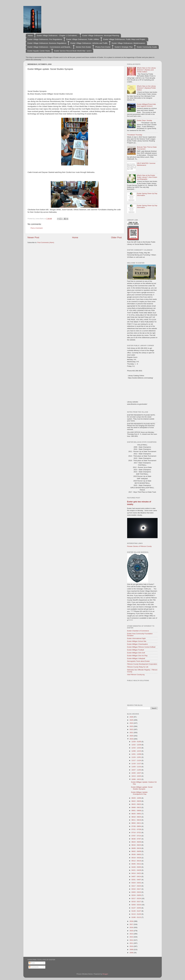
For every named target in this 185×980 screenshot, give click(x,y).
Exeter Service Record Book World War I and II (73, 51)
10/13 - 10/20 (137, 776)
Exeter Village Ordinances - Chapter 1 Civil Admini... (58, 35)
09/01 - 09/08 (137, 811)
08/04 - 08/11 (137, 823)
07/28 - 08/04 (137, 826)
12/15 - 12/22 (137, 748)
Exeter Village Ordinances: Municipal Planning (101, 35)
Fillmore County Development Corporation (142, 664)
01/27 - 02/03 (137, 908)
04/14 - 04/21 (137, 873)
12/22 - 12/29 (137, 745)
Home (30, 35)
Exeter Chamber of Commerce (138, 631)
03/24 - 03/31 (137, 883)
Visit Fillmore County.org (136, 675)
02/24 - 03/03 (137, 895)
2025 (132, 720)
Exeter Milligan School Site (137, 641)
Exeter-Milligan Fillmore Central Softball (141, 647)
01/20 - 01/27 (137, 911)
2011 (132, 943)
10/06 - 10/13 (137, 779)
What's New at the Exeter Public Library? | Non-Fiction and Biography (147, 177)
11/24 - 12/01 (137, 757)
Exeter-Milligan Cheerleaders (138, 644)
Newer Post (33, 237)
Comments (34, 967)
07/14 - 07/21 (137, 832)
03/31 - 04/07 (137, 880)
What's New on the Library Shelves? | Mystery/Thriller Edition (146, 88)
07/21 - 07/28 (137, 829)
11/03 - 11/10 (137, 767)
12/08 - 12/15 (137, 751)
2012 (132, 940)
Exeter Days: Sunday (145, 120)
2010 (132, 946)
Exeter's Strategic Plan (124, 47)
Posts (32, 963)
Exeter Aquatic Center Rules (39, 51)
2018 (132, 921)
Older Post (116, 237)
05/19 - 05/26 (137, 858)
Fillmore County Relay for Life (138, 667)
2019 (132, 739)
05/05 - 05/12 (137, 864)
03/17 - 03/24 (137, 886)
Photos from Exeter (103, 47)
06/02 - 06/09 (137, 851)
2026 (132, 717)
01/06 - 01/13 (137, 917)
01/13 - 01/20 (137, 914)
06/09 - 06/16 (137, 848)
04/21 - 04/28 (137, 870)
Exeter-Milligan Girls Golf (136, 653)
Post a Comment (37, 228)
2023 (132, 726)
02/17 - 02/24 (137, 898)
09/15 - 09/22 (137, 804)
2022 (132, 729)
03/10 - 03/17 (137, 889)
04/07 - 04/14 (137, 877)
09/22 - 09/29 (137, 801)
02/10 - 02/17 (137, 902)
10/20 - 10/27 (137, 773)
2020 (132, 736)
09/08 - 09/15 (137, 807)
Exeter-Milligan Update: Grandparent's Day (139, 793)
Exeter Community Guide (147, 47)
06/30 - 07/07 (137, 839)
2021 (132, 733)
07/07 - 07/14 (137, 836)
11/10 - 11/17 (137, 764)
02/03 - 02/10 (137, 905)
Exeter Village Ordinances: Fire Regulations (45, 39)
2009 (132, 950)
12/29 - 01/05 (137, 742)
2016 (132, 927)
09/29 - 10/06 (137, 798)
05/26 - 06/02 (137, 854)
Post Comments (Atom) (46, 242)
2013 (132, 937)
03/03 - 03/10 (137, 892)
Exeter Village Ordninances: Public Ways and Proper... (125, 39)
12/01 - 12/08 (137, 754)
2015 (132, 931)
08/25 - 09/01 (137, 814)
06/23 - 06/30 (137, 842)
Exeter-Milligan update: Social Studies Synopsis (142, 788)
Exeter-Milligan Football (136, 650)
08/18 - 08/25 (137, 817)
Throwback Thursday (135, 135)
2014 (132, 934)
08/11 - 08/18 (137, 820)
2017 (132, 924)
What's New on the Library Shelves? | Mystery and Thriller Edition (146, 70)
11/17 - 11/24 (137, 760)
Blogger (105, 974)
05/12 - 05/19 (137, 861)
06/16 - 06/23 (137, 845)
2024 (132, 723)
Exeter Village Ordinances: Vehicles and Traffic (89, 43)
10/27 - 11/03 (137, 770)
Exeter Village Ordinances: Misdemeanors (128, 43)
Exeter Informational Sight (136, 638)
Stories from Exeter (83, 47)
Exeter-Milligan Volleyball (136, 658)
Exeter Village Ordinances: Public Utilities (83, 39)
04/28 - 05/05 (137, 867)
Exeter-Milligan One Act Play (137, 656)
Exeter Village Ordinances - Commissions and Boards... (50, 47)
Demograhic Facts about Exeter (138, 661)
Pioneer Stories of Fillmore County (139, 546)
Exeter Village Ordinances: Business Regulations (47, 43)
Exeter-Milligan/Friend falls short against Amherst (146, 105)
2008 (132, 953)
